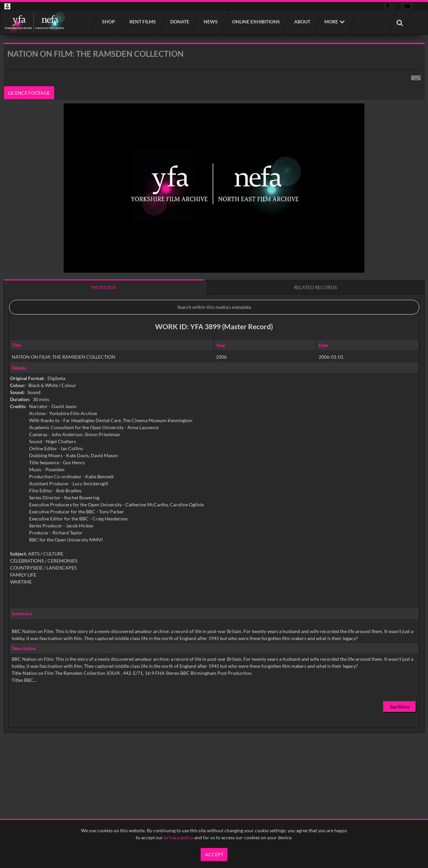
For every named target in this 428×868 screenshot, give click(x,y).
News (210, 22)
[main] (214, 405)
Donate (179, 22)
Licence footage (29, 93)
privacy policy (179, 837)
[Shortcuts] (416, 77)
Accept (214, 854)
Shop (108, 22)
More (331, 22)
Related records (315, 287)
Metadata (104, 287)
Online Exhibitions (256, 22)
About (302, 22)
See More (400, 707)
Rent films (142, 22)
